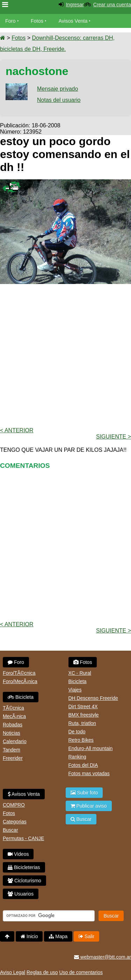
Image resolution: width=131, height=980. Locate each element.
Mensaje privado (57, 89)
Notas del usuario (59, 100)
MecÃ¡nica (14, 716)
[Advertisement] (65, 355)
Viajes (75, 690)
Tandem (12, 750)
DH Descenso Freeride (93, 698)
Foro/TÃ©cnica (19, 673)
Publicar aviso (89, 806)
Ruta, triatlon (82, 723)
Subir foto (84, 793)
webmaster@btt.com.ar (103, 957)
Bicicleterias (24, 867)
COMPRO (14, 805)
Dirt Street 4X (83, 706)
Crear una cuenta (112, 5)
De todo (77, 732)
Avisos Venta (73, 21)
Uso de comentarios (81, 972)
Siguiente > (114, 437)
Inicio (29, 936)
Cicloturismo (24, 881)
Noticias (12, 733)
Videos (18, 854)
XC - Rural (80, 673)
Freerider (13, 758)
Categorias (15, 822)
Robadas (13, 725)
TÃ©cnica (13, 708)
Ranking (77, 757)
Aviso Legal (13, 972)
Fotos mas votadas (89, 773)
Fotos (37, 21)
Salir (86, 936)
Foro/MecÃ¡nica (20, 681)
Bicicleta (21, 697)
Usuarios (21, 894)
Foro (10, 21)
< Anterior (17, 430)
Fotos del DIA (83, 765)
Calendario (15, 741)
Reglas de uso (42, 972)
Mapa (58, 936)
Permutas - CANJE (23, 838)
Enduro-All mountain (91, 748)
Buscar (10, 830)
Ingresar (75, 5)
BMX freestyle (84, 715)
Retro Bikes (81, 740)
